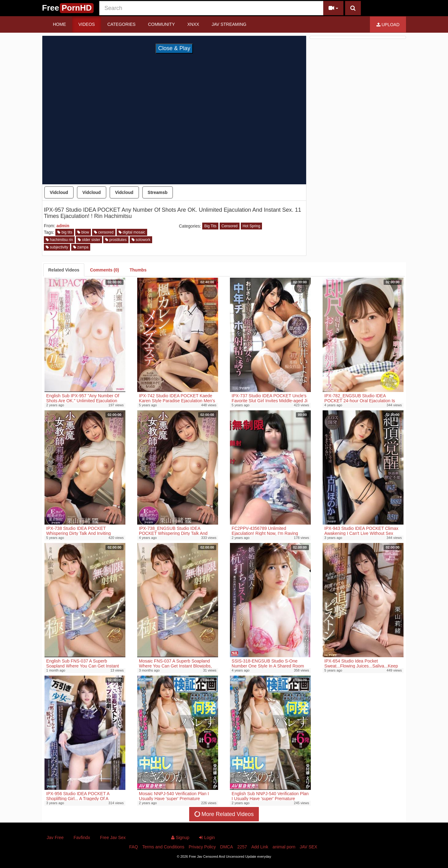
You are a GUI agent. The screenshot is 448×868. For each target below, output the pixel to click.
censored (104, 232)
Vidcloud (59, 192)
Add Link (260, 847)
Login (207, 837)
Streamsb (158, 192)
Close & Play (174, 48)
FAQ (133, 847)
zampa (81, 247)
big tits (65, 232)
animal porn (284, 847)
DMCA (227, 847)
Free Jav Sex (113, 837)
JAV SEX (308, 847)
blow (83, 232)
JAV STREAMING (229, 24)
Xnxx (193, 24)
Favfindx (82, 837)
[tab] (64, 270)
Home (59, 24)
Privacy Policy (202, 847)
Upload (388, 25)
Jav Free (55, 837)
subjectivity (57, 247)
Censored (230, 226)
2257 (242, 847)
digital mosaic (132, 232)
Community (161, 24)
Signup (180, 837)
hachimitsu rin (59, 240)
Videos (87, 24)
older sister (89, 240)
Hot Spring (252, 226)
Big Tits (210, 226)
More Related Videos (223, 814)
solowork (141, 240)
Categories (121, 24)
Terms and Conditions (163, 847)
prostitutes (116, 240)
